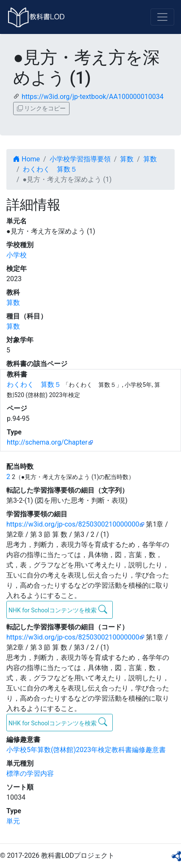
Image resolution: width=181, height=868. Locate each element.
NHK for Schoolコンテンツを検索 (58, 609)
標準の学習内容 (30, 774)
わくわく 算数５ (50, 169)
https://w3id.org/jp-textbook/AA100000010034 (93, 97)
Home (26, 159)
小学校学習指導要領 (80, 159)
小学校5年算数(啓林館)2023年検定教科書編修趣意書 (86, 750)
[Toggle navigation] (162, 17)
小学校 (17, 255)
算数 (127, 159)
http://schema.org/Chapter (47, 442)
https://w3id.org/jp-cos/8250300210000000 (73, 524)
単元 (13, 821)
